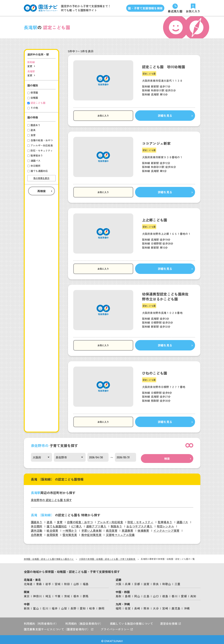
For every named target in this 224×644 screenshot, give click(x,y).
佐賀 (128, 606)
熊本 (146, 606)
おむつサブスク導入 (139, 524)
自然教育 (37, 532)
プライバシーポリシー (117, 627)
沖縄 (187, 606)
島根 (128, 594)
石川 (45, 606)
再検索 (41, 191)
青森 (39, 581)
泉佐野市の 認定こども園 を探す (51, 497)
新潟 (27, 606)
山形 (76, 581)
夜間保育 (52, 532)
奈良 (156, 581)
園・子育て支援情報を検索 (145, 8)
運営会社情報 (171, 621)
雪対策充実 (70, 532)
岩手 (48, 581)
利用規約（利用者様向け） (41, 621)
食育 (60, 520)
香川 (174, 594)
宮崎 (165, 606)
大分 (156, 606)
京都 (137, 581)
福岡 (119, 606)
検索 (167, 456)
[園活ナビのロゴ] (41, 8)
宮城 (58, 581)
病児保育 (112, 528)
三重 (177, 581)
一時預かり (70, 528)
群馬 (86, 594)
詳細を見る (155, 116)
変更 (30, 66)
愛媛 (184, 594)
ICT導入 (76, 524)
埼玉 (48, 594)
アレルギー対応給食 (110, 520)
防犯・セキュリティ (140, 520)
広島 (146, 594)
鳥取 (119, 594)
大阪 (119, 581)
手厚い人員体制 (91, 528)
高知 (193, 594)
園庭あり (37, 520)
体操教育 (143, 528)
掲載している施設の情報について (132, 621)
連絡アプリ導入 (96, 524)
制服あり (116, 524)
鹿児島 (176, 606)
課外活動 (37, 528)
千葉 (58, 594)
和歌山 (167, 581)
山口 (156, 594)
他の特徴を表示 (41, 178)
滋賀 (146, 581)
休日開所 (37, 524)
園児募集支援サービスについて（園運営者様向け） (59, 627)
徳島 (165, 594)
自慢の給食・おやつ (80, 520)
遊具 (50, 520)
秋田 (67, 581)
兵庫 (128, 581)
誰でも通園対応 (57, 524)
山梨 (64, 606)
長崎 (137, 606)
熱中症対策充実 (91, 532)
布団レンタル (165, 524)
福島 (86, 581)
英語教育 (127, 528)
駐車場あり (165, 520)
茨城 (67, 594)
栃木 (76, 594)
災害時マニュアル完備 (120, 532)
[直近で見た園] (175, 8)
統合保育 (52, 528)
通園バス (182, 520)
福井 (55, 606)
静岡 (101, 606)
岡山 (137, 594)
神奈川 (37, 594)
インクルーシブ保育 (166, 528)
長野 (73, 606)
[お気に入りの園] (193, 8)
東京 (27, 594)
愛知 (83, 606)
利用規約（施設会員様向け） (84, 621)
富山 (36, 606)
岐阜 (92, 606)
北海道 (28, 581)
